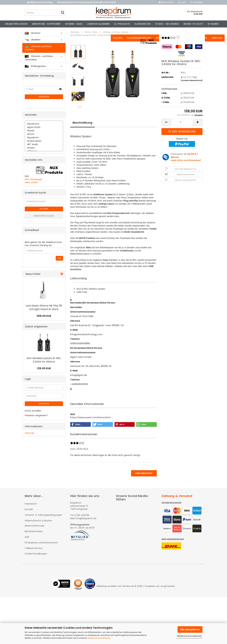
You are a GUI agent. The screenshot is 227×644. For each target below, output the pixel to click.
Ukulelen (33, 45)
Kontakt (175, 24)
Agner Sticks (44, 133)
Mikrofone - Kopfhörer (52, 24)
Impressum (31, 509)
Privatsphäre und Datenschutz (41, 548)
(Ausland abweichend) (192, 86)
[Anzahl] (182, 128)
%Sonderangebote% (133, 24)
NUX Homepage (33, 185)
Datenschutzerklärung (99, 638)
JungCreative (168, 592)
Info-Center (157, 24)
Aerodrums (44, 130)
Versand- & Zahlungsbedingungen (43, 521)
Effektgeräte (35, 72)
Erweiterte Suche (44, 222)
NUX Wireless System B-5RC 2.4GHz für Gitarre (44, 365)
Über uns (211, 24)
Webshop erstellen (107, 592)
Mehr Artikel (31, 188)
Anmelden (44, 102)
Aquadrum (44, 143)
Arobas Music (44, 147)
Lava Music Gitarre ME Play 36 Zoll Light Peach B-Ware (44, 313)
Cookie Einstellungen (36, 559)
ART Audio (44, 150)
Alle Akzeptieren (190, 629)
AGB (27, 542)
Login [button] (182, 2)
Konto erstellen (33, 416)
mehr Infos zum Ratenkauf (186, 166)
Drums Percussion (22, 24)
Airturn (44, 140)
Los (59, 264)
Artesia (44, 154)
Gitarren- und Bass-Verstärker (39, 63)
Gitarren (33, 38)
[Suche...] (63, 13)
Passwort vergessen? (36, 421)
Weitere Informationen (189, 636)
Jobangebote (193, 24)
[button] (166, 2)
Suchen (112, 24)
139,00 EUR (44, 374)
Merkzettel (197, 2)
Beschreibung (82, 128)
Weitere (98, 24)
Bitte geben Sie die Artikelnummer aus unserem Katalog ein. (43, 249)
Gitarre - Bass (80, 24)
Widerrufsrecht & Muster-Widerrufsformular (39, 529)
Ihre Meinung (144, 479)
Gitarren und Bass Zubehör (38, 53)
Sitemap (29, 438)
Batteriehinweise (34, 537)
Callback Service (34, 554)
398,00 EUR (44, 321)
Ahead (44, 136)
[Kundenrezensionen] (168, 44)
